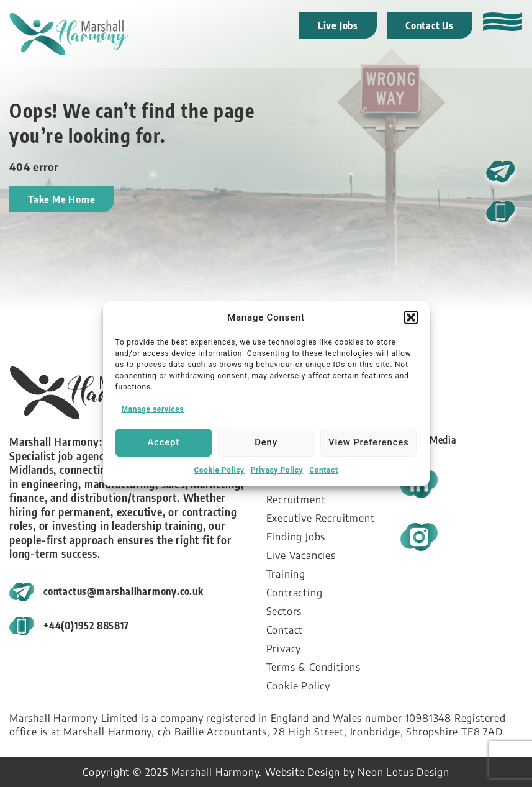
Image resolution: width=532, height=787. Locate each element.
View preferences (368, 442)
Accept (163, 442)
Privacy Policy (277, 470)
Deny (266, 442)
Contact (323, 470)
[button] (411, 317)
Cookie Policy (219, 470)
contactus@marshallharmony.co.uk (124, 591)
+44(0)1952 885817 (86, 626)
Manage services (153, 409)
